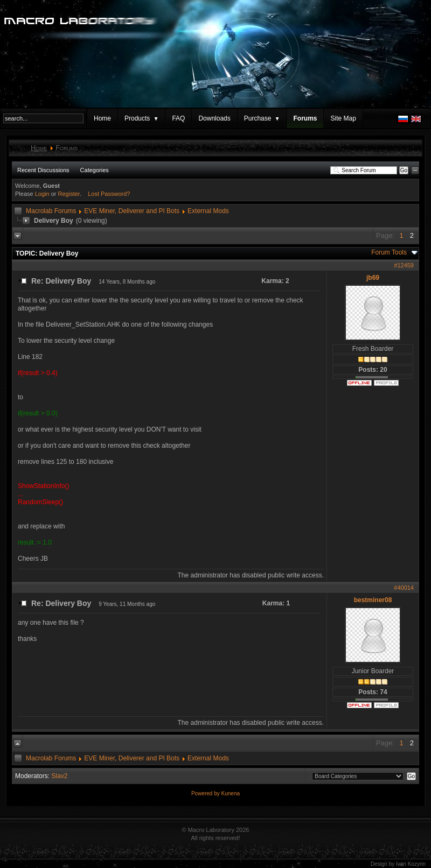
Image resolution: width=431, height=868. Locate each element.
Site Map (343, 118)
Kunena (231, 793)
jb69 (373, 278)
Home (102, 118)
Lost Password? (109, 194)
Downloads (214, 118)
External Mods (208, 211)
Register (69, 194)
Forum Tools (389, 252)
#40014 (404, 588)
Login (42, 194)
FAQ (178, 118)
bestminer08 (373, 600)
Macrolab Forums (51, 211)
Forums (305, 118)
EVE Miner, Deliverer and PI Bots (132, 211)
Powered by (206, 793)
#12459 (404, 265)
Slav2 (59, 776)
